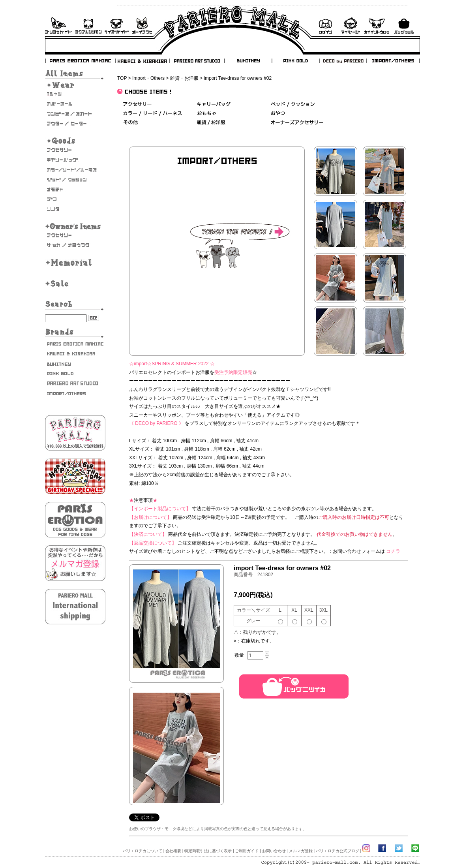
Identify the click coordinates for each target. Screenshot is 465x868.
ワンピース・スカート (75, 114)
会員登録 (377, 25)
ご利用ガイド (59, 25)
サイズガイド (117, 25)
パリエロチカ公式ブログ (337, 851)
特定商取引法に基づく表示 (208, 851)
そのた (75, 209)
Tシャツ (75, 94)
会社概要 (173, 851)
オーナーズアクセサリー (75, 235)
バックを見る (404, 25)
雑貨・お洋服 (75, 245)
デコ (75, 199)
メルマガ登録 (301, 851)
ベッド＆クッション (293, 104)
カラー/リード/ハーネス (75, 170)
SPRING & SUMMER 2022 (180, 364)
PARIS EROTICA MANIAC (81, 61)
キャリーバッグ (75, 160)
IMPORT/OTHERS (393, 61)
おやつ (278, 114)
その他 (130, 123)
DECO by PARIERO (343, 61)
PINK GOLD (295, 61)
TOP (122, 78)
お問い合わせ (142, 25)
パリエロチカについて (142, 851)
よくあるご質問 (88, 25)
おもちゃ (75, 190)
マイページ (351, 25)
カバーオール (75, 104)
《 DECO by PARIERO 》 (156, 423)
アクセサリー (75, 150)
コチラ (393, 551)
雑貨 (212, 123)
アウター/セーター (75, 124)
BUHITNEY (248, 61)
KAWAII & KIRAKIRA (143, 61)
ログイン (325, 25)
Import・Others (148, 78)
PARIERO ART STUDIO (197, 61)
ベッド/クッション (75, 180)
